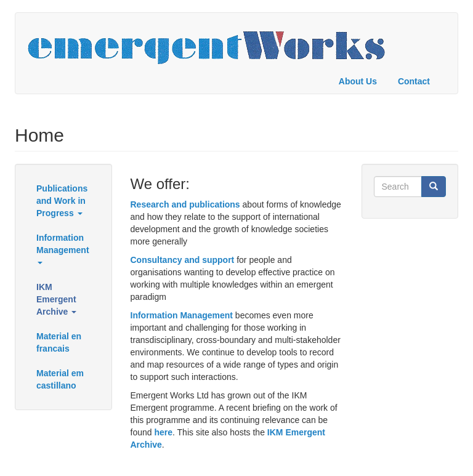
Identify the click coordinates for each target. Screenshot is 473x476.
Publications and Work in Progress (62, 201)
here (163, 432)
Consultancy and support (183, 260)
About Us (358, 81)
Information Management (63, 248)
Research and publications (185, 204)
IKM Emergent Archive (56, 299)
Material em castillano (60, 379)
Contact (414, 81)
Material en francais (59, 342)
